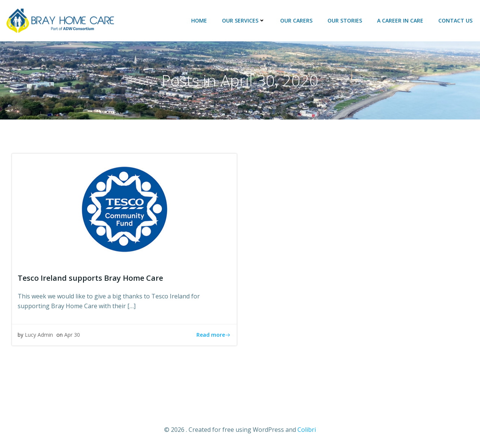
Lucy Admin (39, 335)
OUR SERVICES (244, 20)
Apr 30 (72, 335)
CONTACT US (455, 20)
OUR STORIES (345, 20)
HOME (199, 20)
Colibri (307, 430)
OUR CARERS (296, 20)
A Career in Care (400, 20)
